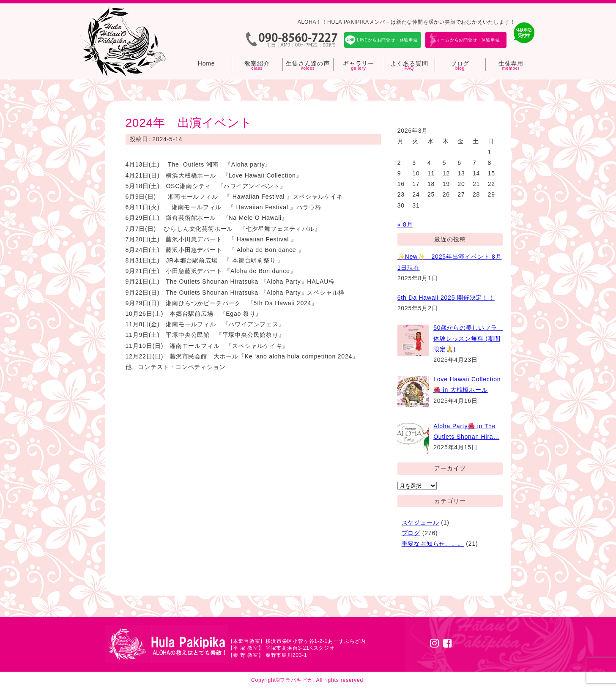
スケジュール (420, 522)
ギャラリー (359, 63)
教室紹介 (257, 63)
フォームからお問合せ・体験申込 (466, 40)
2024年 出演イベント (189, 123)
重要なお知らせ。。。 (433, 544)
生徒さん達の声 (308, 63)
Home (207, 63)
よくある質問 (409, 63)
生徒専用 (511, 63)
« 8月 (405, 224)
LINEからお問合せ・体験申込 (388, 40)
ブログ (460, 63)
